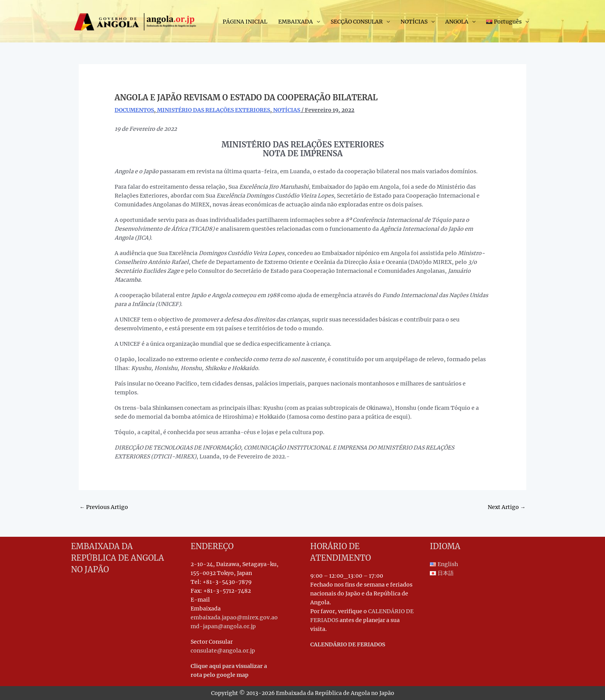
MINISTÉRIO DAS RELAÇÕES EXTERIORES (214, 110)
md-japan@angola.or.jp (223, 626)
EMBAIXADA (296, 22)
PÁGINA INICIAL (245, 22)
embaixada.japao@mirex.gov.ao (234, 617)
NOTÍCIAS (414, 22)
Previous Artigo (104, 507)
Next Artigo (507, 507)
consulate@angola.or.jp (223, 651)
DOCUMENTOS (134, 110)
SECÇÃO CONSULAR (357, 22)
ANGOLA (457, 22)
